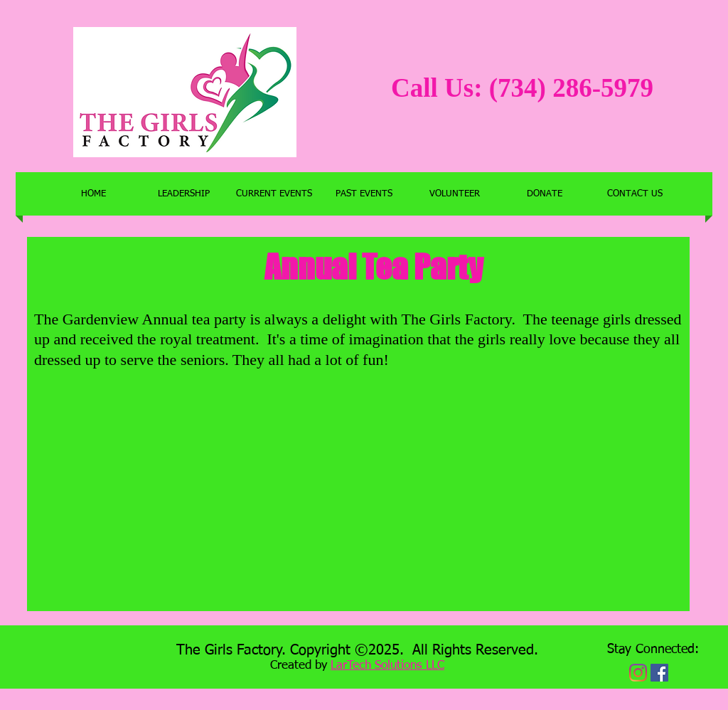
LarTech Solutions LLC (387, 666)
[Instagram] (638, 673)
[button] (274, 194)
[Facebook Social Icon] (659, 673)
